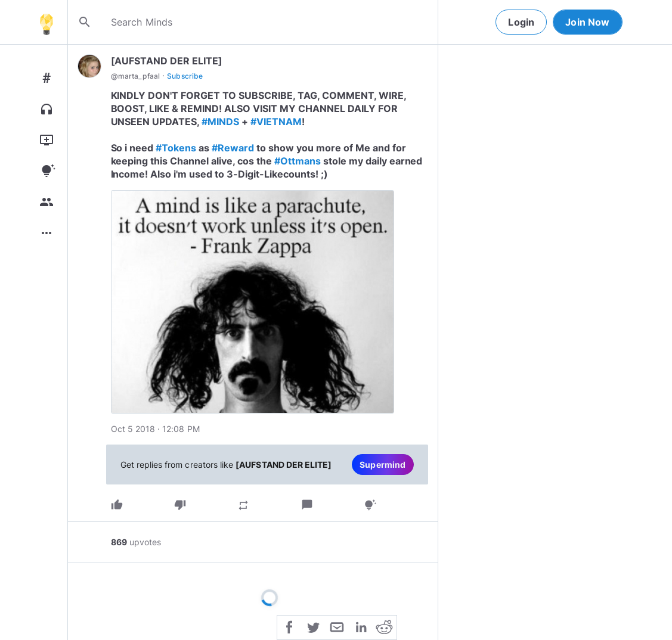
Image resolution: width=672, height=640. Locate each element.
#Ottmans (298, 161)
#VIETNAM (276, 122)
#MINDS (220, 122)
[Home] (47, 22)
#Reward (233, 148)
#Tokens (176, 148)
